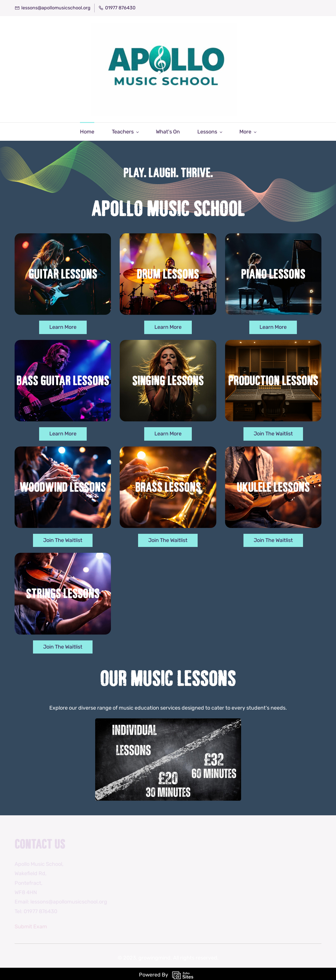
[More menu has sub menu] (281, 130)
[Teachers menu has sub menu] (92, 130)
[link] (168, 721)
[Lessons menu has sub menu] (176, 130)
